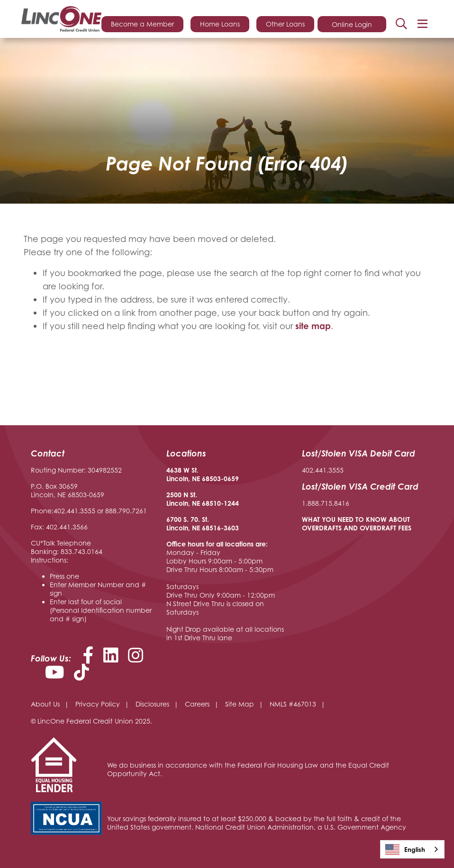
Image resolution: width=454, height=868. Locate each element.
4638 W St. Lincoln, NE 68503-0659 (203, 474)
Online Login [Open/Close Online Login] (352, 24)
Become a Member (142, 24)
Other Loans (285, 24)
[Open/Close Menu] (422, 24)
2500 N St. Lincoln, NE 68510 (194, 499)
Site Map (240, 704)
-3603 (230, 528)
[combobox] (412, 849)
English (405, 850)
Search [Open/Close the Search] (401, 24)
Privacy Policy (98, 704)
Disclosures (152, 704)
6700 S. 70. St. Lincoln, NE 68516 (194, 523)
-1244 (230, 503)
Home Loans (220, 24)
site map (313, 326)
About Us (45, 704)
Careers (197, 704)
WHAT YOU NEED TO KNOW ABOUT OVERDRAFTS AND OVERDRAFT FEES (357, 523)
